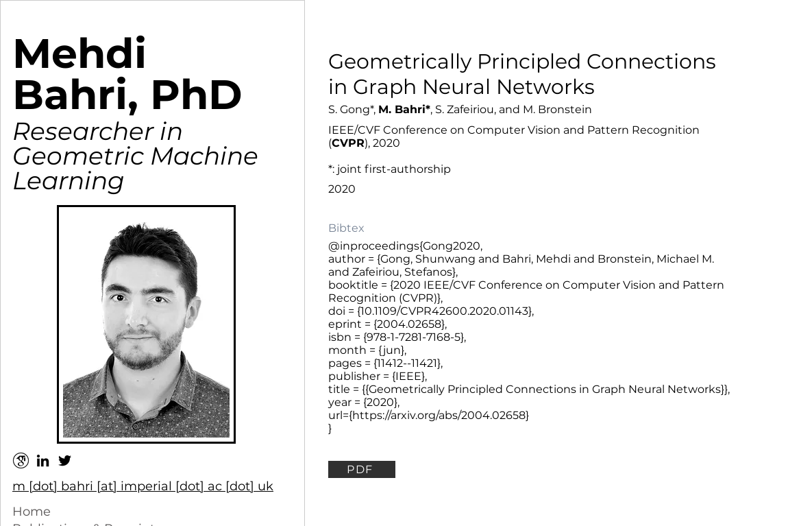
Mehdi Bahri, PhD (127, 74)
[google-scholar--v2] (21, 461)
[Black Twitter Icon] (65, 461)
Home (32, 512)
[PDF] (362, 469)
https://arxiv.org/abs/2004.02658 (439, 415)
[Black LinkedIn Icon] (43, 461)
